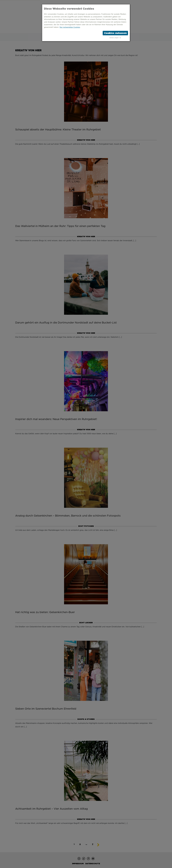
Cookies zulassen (115, 33)
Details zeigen (114, 38)
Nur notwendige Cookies (70, 27)
